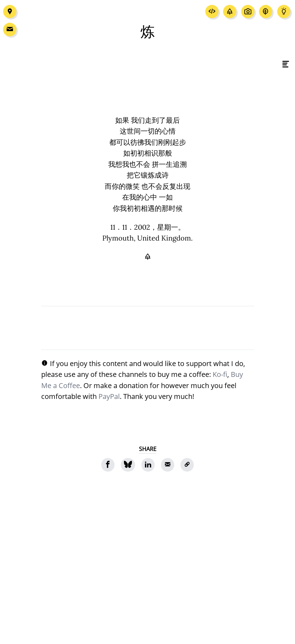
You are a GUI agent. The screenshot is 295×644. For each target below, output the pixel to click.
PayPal (109, 396)
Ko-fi (220, 374)
